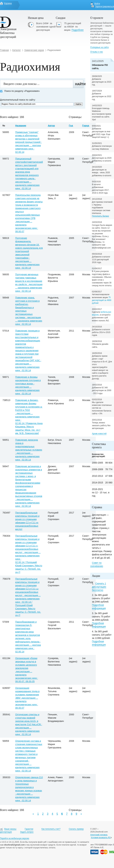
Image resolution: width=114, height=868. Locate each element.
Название (21, 126)
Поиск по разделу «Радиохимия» (20, 91)
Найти (79, 84)
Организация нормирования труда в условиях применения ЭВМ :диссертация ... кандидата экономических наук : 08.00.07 (27, 698)
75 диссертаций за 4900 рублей (102, 300)
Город (86, 126)
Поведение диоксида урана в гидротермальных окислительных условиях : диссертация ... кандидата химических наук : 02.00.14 (29, 450)
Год (71, 126)
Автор (51, 126)
